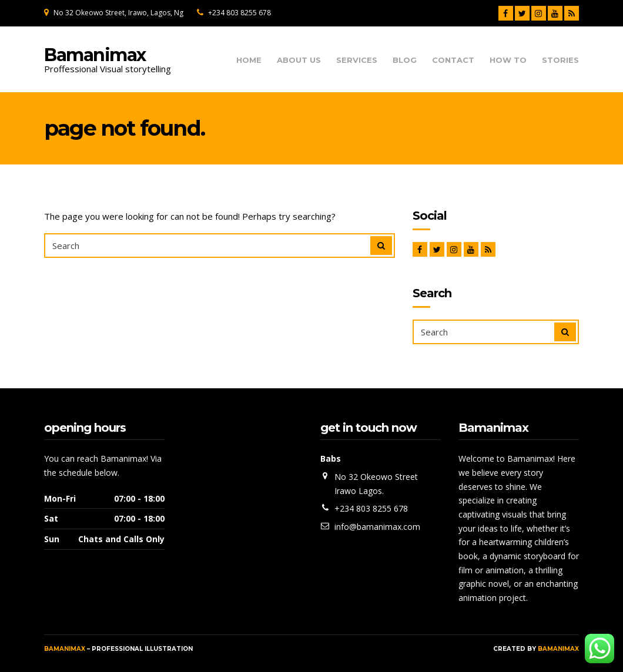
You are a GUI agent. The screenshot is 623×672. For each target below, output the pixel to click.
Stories (560, 60)
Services (357, 60)
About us (299, 60)
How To (508, 60)
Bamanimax (95, 55)
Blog (405, 60)
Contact (453, 60)
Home (249, 60)
